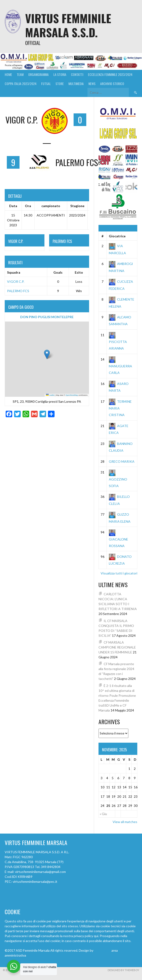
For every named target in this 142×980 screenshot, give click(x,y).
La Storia (60, 74)
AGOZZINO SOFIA (118, 479)
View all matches (125, 822)
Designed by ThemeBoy (123, 970)
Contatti (77, 74)
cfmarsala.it (102, 950)
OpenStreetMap (72, 395)
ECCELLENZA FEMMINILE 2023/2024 (110, 74)
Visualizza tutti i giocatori (119, 573)
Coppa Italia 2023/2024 (21, 84)
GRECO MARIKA (122, 461)
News (92, 84)
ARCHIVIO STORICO (112, 84)
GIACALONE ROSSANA (118, 539)
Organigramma (38, 74)
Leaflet (50, 395)
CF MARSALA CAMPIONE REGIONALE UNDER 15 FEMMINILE (117, 647)
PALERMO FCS (18, 291)
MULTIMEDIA (76, 84)
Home (8, 74)
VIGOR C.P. (16, 281)
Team (20, 74)
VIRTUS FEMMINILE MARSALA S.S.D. (68, 25)
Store (60, 84)
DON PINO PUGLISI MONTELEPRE (47, 317)
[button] (47, 354)
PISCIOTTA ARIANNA (118, 342)
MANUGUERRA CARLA (120, 366)
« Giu (103, 814)
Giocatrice (117, 236)
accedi (32, 955)
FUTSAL (46, 84)
